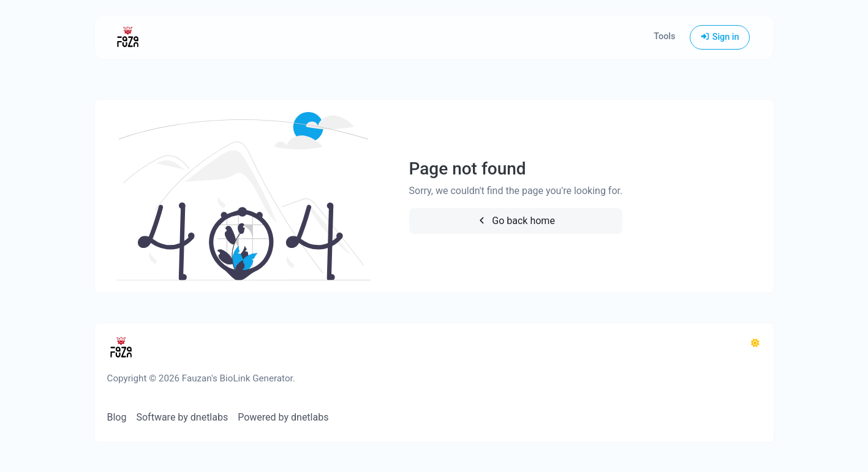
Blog (117, 417)
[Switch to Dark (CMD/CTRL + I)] (755, 343)
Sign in (719, 37)
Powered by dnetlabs (283, 417)
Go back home (516, 221)
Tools (664, 36)
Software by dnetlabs (182, 417)
